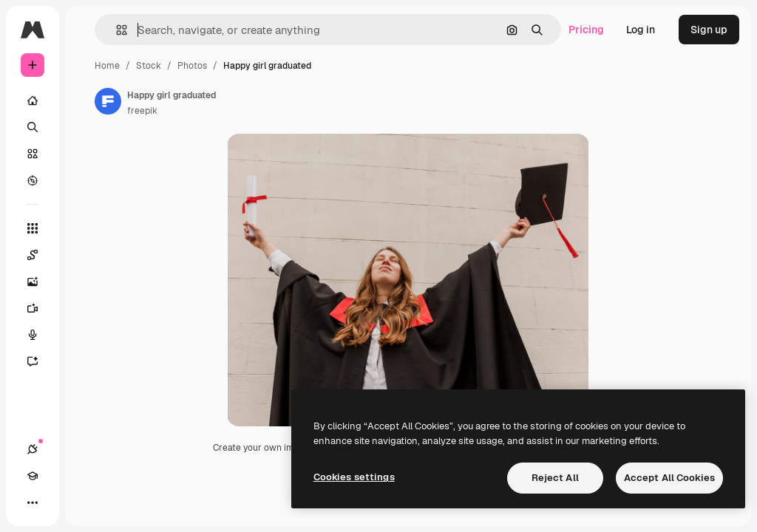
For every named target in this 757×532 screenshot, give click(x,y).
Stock (149, 66)
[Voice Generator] (40, 335)
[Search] (33, 127)
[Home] (33, 100)
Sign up (709, 30)
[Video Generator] (40, 308)
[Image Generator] (40, 282)
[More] (33, 502)
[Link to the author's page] (108, 101)
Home (107, 66)
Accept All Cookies (669, 478)
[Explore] (33, 180)
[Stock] (33, 154)
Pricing (586, 30)
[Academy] (33, 476)
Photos (192, 66)
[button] (116, 30)
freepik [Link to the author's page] (142, 111)
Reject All (555, 478)
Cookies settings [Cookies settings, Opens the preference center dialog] (354, 477)
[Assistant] (40, 361)
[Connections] (33, 449)
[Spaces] (40, 255)
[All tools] (33, 228)
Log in (641, 30)
